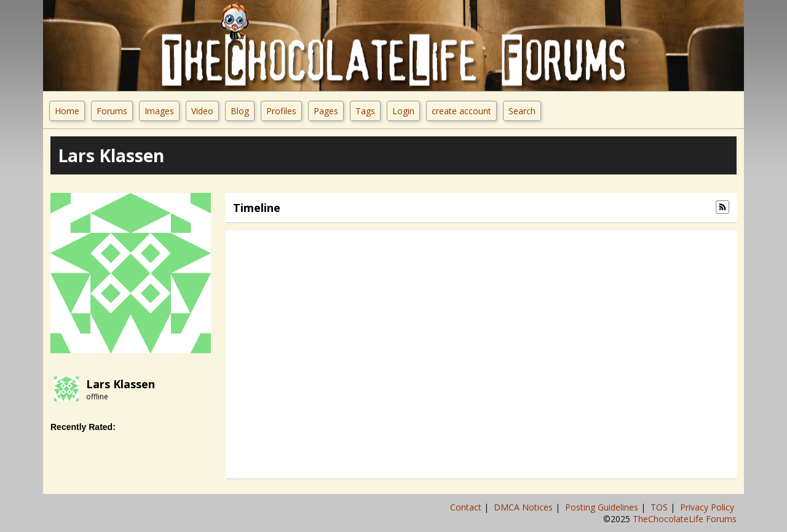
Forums (112, 111)
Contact (467, 507)
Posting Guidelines (603, 507)
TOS (660, 507)
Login (403, 111)
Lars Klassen (121, 384)
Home (67, 111)
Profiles (281, 111)
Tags (365, 111)
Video (202, 111)
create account (461, 111)
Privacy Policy (708, 507)
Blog (240, 111)
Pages (326, 111)
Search (522, 111)
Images (159, 111)
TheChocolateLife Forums (685, 519)
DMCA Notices (524, 507)
